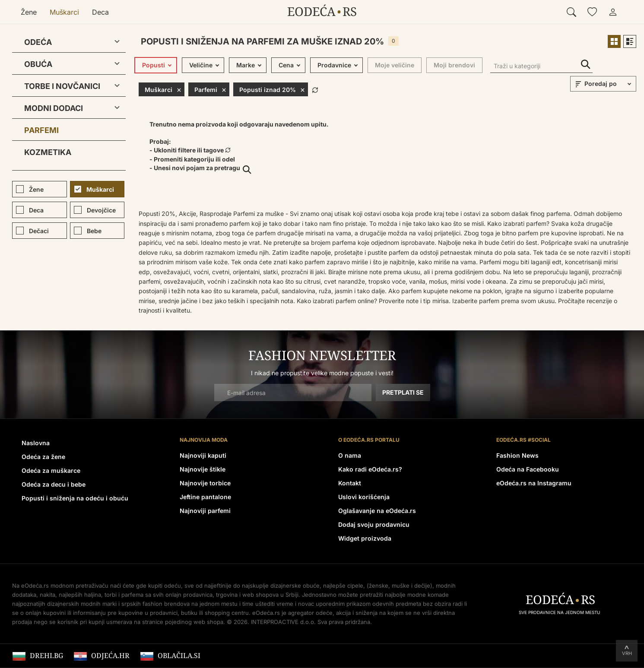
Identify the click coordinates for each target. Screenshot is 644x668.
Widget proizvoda (365, 538)
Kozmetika (48, 152)
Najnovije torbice (205, 483)
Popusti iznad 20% (272, 89)
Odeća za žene (43, 457)
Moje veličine (395, 65)
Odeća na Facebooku (528, 469)
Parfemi (41, 130)
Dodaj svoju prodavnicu (374, 524)
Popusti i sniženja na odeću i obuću (75, 498)
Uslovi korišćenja (364, 497)
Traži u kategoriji (586, 65)
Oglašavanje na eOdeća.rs (377, 511)
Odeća (38, 42)
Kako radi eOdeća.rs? (370, 469)
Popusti (154, 65)
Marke (246, 65)
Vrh (627, 653)
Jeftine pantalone (205, 497)
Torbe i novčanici (62, 86)
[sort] (609, 84)
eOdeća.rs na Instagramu (534, 483)
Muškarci (64, 12)
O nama (350, 455)
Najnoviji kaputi (203, 455)
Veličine (201, 65)
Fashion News (517, 455)
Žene (29, 12)
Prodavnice (334, 65)
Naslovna (36, 443)
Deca (100, 12)
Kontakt (350, 483)
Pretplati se (403, 392)
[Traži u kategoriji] (541, 67)
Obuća (38, 64)
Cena (286, 65)
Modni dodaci (54, 108)
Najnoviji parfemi (205, 511)
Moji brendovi (454, 65)
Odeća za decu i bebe (54, 484)
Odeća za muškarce (51, 470)
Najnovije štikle (203, 469)
